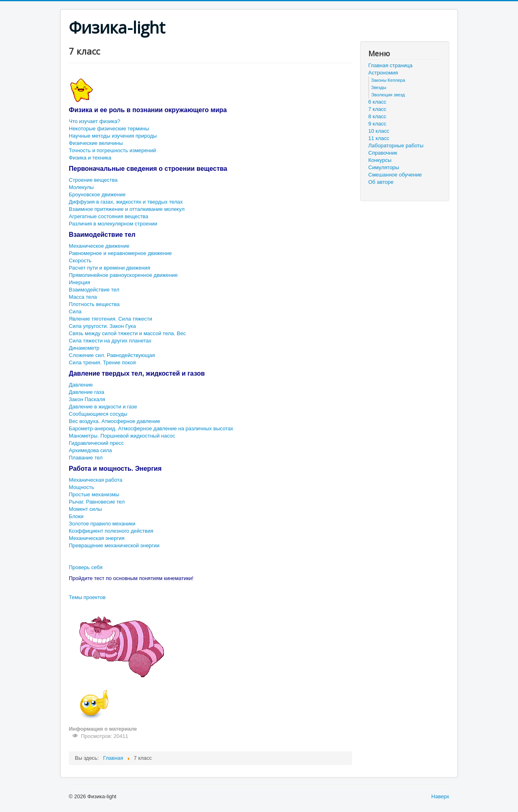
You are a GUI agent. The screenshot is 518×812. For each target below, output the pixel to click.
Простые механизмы (94, 494)
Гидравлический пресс (96, 443)
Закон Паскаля (87, 399)
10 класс (379, 131)
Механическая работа (96, 480)
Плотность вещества (94, 304)
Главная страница (390, 65)
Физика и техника (90, 158)
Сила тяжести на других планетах (110, 341)
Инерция (80, 282)
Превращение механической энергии (114, 545)
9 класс (377, 124)
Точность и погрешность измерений (112, 150)
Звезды (379, 87)
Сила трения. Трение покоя (102, 362)
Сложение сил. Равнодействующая (112, 355)
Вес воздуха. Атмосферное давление (115, 421)
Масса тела (83, 297)
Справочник (383, 153)
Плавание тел (86, 458)
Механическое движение (99, 246)
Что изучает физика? (94, 121)
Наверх (440, 796)
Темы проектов (87, 597)
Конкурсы (380, 160)
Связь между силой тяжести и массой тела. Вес (127, 333)
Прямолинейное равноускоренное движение (123, 275)
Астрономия (383, 73)
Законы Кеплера (388, 80)
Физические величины (96, 143)
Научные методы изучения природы (113, 136)
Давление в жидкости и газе (103, 407)
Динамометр (84, 348)
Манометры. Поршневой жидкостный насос (122, 436)
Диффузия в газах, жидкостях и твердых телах (126, 202)
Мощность (82, 487)
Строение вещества (93, 180)
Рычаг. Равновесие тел (97, 502)
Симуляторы (384, 167)
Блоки (76, 516)
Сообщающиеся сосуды (98, 414)
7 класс (377, 109)
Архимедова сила (90, 450)
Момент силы (85, 509)
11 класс (379, 138)
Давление (81, 385)
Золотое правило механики (102, 524)
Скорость (80, 260)
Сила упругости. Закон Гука (102, 326)
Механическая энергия (97, 538)
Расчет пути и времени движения (109, 268)
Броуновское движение (97, 194)
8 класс (377, 116)
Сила (75, 311)
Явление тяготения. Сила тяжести (110, 319)
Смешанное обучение (395, 175)
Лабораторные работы (396, 146)
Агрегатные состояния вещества (108, 216)
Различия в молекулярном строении (113, 224)
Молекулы (81, 187)
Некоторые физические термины (109, 129)
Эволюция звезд (388, 95)
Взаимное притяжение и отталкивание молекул (127, 209)
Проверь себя (86, 567)
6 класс (377, 102)
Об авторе (381, 182)
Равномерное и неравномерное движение (120, 253)
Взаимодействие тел (94, 290)
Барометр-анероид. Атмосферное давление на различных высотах (151, 428)
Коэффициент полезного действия (111, 531)
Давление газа (86, 392)
